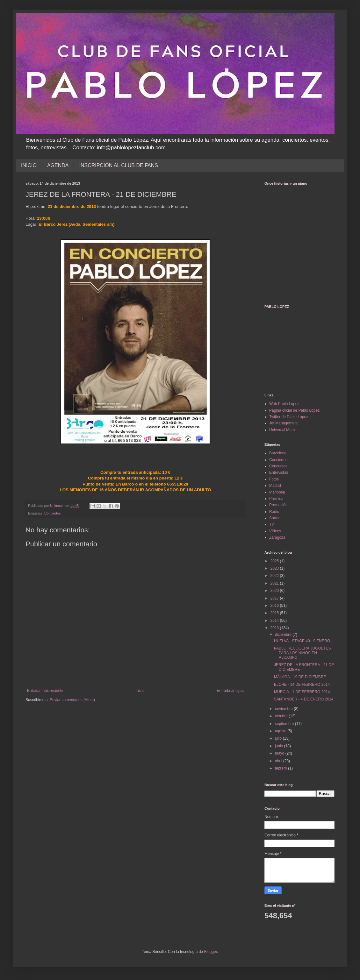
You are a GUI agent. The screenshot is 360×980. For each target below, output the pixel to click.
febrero (281, 768)
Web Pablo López (284, 404)
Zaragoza (277, 537)
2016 (275, 606)
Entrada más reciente (45, 691)
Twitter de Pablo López (289, 417)
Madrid (275, 486)
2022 (275, 576)
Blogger (210, 952)
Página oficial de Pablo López (294, 410)
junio (280, 746)
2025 (275, 561)
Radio (274, 512)
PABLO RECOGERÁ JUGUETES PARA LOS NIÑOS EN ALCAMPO (302, 653)
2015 (275, 613)
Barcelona (278, 453)
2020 (275, 591)
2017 (275, 598)
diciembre (284, 635)
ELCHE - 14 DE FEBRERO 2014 (302, 685)
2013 (275, 628)
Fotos (274, 479)
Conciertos (53, 513)
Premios (276, 499)
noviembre (284, 709)
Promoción (278, 505)
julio (279, 738)
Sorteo (275, 518)
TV (272, 524)
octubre (282, 716)
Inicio (140, 691)
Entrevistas (279, 472)
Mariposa (277, 492)
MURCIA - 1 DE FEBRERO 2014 (302, 692)
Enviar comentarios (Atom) (72, 700)
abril (279, 761)
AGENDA (58, 165)
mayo (280, 753)
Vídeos (275, 531)
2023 (275, 568)
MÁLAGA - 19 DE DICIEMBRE (300, 677)
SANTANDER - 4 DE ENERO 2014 (304, 699)
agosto (281, 731)
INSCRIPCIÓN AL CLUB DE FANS (118, 165)
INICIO (29, 165)
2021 (275, 583)
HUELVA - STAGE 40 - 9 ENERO (302, 641)
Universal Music (283, 430)
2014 (275, 621)
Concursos (278, 466)
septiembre (285, 724)
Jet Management (283, 423)
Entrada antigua (230, 691)
